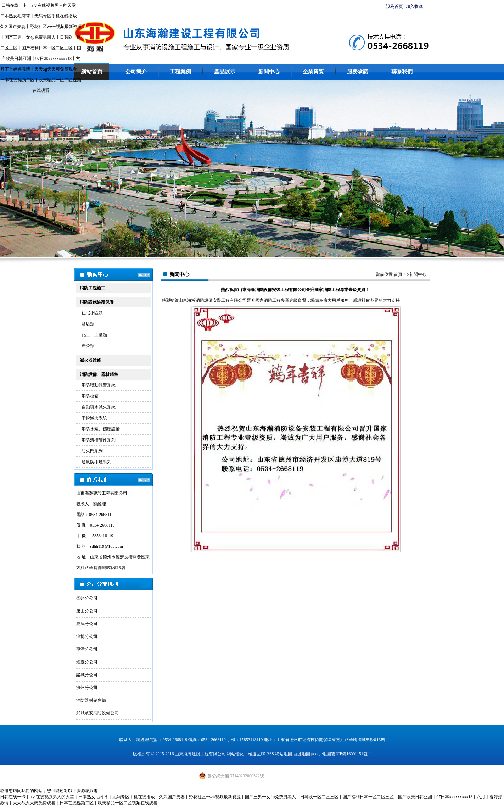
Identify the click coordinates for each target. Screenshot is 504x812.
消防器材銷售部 (91, 700)
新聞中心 (269, 72)
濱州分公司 (87, 688)
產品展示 (225, 72)
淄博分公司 (87, 636)
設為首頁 (394, 6)
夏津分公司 (87, 624)
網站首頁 (92, 72)
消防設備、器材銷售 (99, 374)
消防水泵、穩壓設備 (101, 429)
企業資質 (313, 72)
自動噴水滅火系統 (99, 407)
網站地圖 (284, 754)
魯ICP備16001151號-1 (351, 754)
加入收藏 (414, 6)
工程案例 (180, 72)
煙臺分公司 (87, 662)
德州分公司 (87, 598)
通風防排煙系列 (96, 462)
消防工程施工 (93, 288)
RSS (270, 754)
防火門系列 (92, 451)
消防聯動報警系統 (99, 385)
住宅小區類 (92, 313)
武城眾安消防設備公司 (97, 713)
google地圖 (321, 754)
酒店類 (88, 324)
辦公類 (88, 346)
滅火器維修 (90, 360)
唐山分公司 (87, 611)
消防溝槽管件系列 (99, 440)
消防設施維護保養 (97, 302)
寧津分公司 (87, 649)
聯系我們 (402, 72)
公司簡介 (136, 72)
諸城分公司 (87, 675)
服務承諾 (358, 72)
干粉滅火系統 (94, 418)
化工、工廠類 (94, 335)
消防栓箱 (90, 396)
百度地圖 (302, 754)
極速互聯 (257, 754)
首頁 (398, 274)
